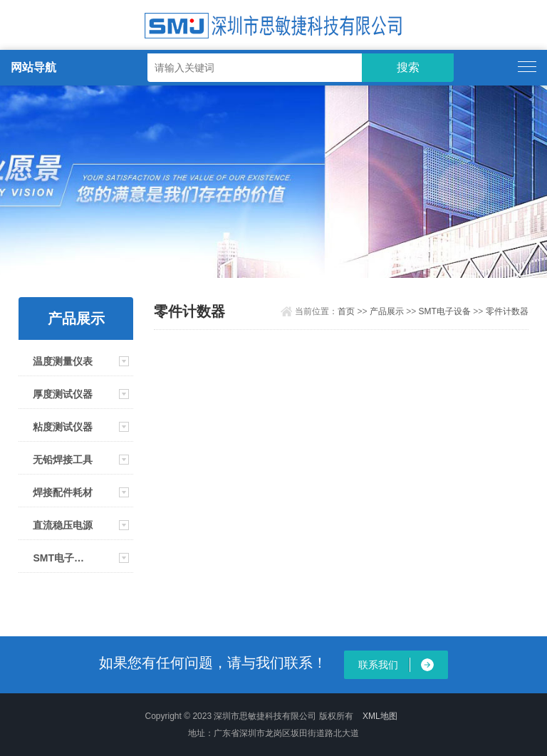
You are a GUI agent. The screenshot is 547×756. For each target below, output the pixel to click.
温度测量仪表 (63, 361)
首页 (346, 311)
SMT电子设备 (63, 558)
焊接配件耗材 (63, 492)
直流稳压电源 (63, 525)
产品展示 (387, 311)
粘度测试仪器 (63, 427)
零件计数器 (507, 311)
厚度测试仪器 (63, 394)
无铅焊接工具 (63, 460)
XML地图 (380, 716)
